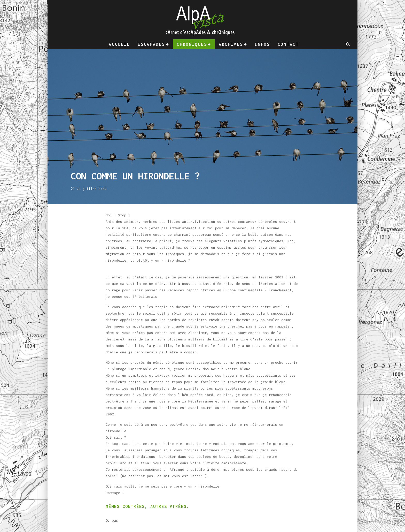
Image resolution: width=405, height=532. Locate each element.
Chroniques (192, 44)
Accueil (119, 44)
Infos (262, 44)
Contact (288, 44)
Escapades (151, 44)
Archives (231, 44)
